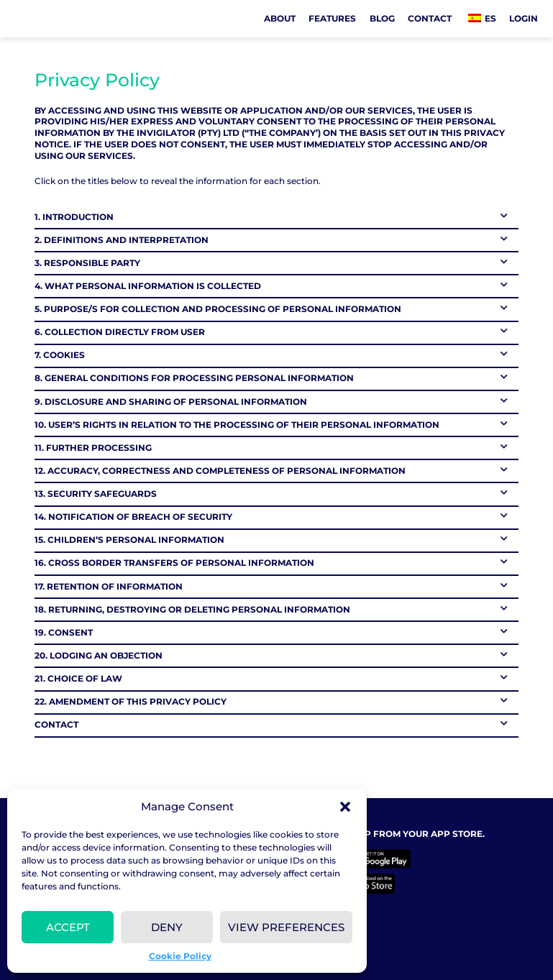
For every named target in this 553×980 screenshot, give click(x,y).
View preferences (286, 927)
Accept (68, 927)
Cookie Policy (180, 956)
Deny (167, 927)
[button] (345, 807)
